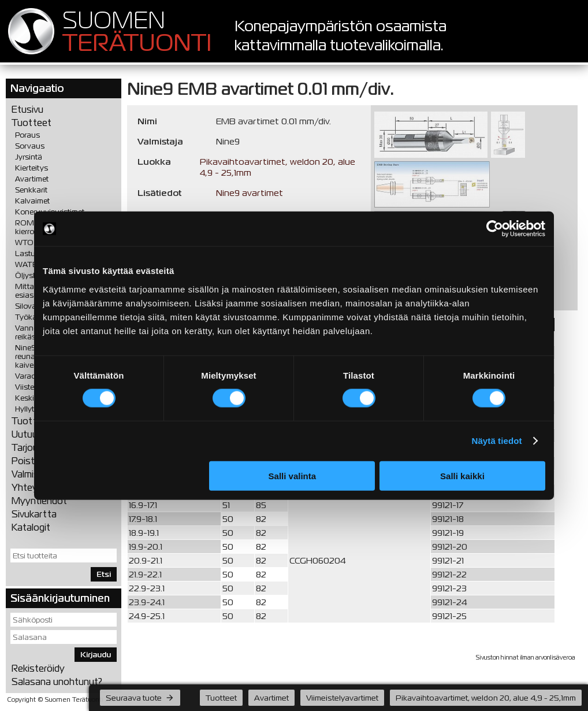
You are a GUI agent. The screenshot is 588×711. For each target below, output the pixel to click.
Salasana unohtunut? (57, 682)
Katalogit (31, 527)
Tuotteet (31, 123)
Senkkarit (31, 190)
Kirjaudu (96, 655)
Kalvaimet (32, 201)
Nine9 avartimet (250, 193)
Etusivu (27, 110)
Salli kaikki (462, 475)
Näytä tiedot (497, 441)
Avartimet (32, 179)
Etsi (104, 574)
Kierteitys (31, 168)
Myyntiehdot (39, 501)
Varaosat (31, 376)
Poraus (27, 135)
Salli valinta (293, 475)
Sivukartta (34, 514)
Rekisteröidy (38, 669)
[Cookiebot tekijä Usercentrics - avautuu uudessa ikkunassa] (495, 229)
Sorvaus (30, 146)
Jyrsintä (29, 157)
